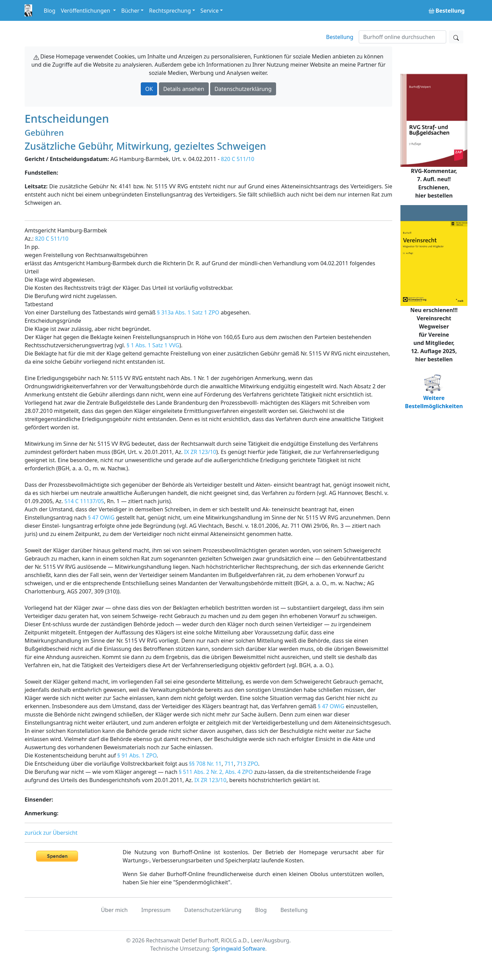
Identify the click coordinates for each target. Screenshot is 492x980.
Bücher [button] (131, 11)
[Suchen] (402, 37)
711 (229, 764)
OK (149, 89)
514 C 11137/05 (84, 501)
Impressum (156, 910)
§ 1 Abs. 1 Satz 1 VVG (153, 345)
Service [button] (210, 11)
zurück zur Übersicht (51, 833)
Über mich (114, 910)
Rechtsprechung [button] (170, 11)
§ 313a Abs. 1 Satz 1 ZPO (188, 312)
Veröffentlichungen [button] (86, 11)
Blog (50, 11)
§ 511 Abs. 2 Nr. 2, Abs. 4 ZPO (216, 772)
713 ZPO (247, 764)
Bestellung (340, 37)
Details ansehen (184, 89)
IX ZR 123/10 (200, 452)
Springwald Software (239, 949)
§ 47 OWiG (101, 518)
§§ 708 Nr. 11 (205, 764)
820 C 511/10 (238, 159)
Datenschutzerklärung (243, 89)
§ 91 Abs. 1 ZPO (137, 755)
